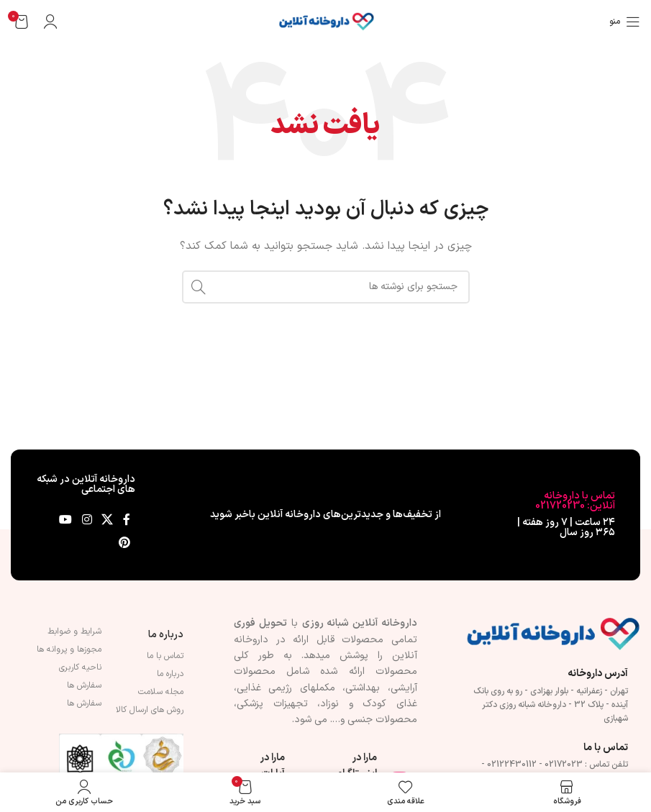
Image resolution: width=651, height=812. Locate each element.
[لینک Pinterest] (124, 544)
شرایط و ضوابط (74, 631)
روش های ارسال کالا (150, 710)
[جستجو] (326, 287)
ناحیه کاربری (80, 667)
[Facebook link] (127, 521)
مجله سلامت (161, 692)
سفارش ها (84, 685)
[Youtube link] (66, 521)
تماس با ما (165, 656)
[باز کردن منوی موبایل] (625, 22)
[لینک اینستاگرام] (87, 521)
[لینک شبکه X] (107, 521)
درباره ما (166, 635)
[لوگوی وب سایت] (326, 21)
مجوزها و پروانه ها (69, 649)
